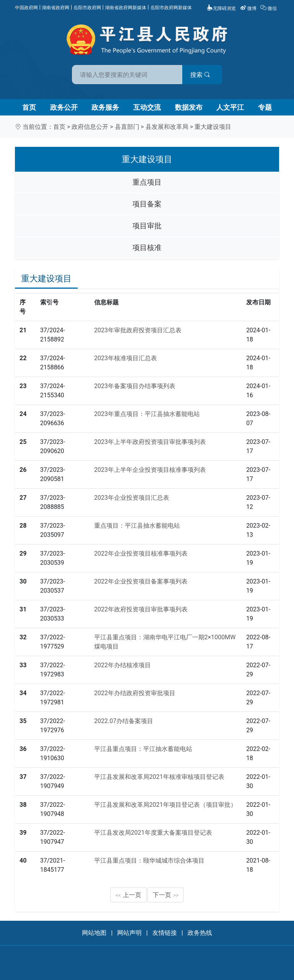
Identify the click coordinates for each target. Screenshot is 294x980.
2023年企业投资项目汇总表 (132, 498)
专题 (265, 107)
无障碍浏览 (221, 8)
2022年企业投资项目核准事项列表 (141, 553)
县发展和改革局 (167, 127)
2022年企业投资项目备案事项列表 (141, 581)
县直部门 (127, 127)
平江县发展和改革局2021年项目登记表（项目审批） (165, 805)
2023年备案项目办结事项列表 (135, 386)
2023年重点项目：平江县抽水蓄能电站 (147, 414)
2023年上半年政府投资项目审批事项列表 (150, 442)
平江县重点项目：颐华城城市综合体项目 (149, 861)
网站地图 (94, 933)
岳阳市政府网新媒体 (171, 8)
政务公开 (64, 107)
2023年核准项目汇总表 (126, 358)
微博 (249, 8)
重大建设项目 (213, 127)
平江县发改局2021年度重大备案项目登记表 (153, 833)
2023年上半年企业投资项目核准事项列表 (150, 470)
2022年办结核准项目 (122, 665)
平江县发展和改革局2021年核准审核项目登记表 (159, 777)
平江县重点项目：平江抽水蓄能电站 (143, 749)
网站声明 (129, 933)
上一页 (129, 895)
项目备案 (147, 204)
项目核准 (147, 248)
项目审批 (147, 226)
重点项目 (147, 182)
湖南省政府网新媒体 (126, 8)
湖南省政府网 (56, 8)
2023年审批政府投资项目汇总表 (138, 330)
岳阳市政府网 (87, 8)
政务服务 (105, 107)
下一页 (166, 895)
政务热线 (200, 933)
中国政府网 (26, 8)
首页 (29, 107)
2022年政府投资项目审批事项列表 (141, 609)
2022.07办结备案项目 (124, 721)
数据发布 (189, 107)
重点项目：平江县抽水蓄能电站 (137, 526)
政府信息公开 (90, 127)
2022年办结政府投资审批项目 (135, 693)
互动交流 (147, 107)
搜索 (202, 75)
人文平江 (230, 107)
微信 (269, 8)
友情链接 (165, 933)
